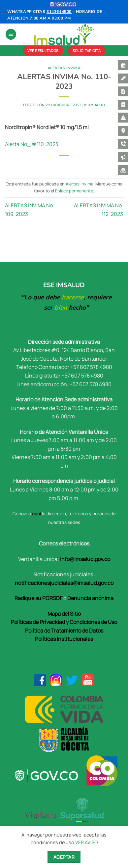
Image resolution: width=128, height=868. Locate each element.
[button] (11, 34)
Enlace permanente (74, 191)
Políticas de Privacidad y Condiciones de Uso (64, 622)
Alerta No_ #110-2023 (32, 144)
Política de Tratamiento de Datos (64, 631)
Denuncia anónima (90, 598)
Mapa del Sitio (64, 614)
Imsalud (96, 105)
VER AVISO (86, 842)
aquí (36, 514)
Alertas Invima (64, 68)
